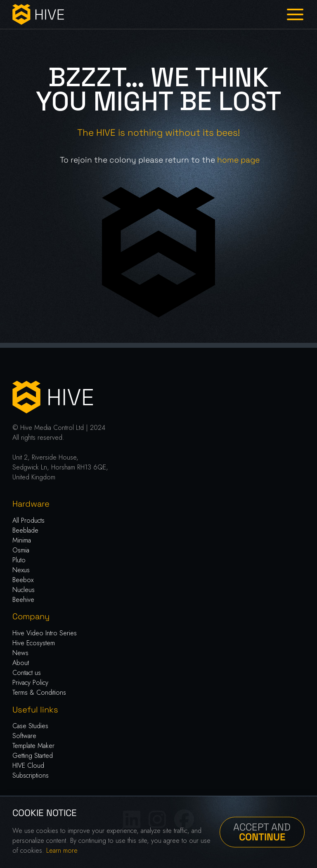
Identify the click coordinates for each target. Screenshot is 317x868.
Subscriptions (31, 775)
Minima (22, 540)
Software (24, 736)
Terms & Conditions (39, 692)
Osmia (21, 550)
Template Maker (33, 746)
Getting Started (33, 756)
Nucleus (24, 590)
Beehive (23, 600)
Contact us (27, 673)
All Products (28, 520)
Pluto (19, 560)
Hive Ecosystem (34, 643)
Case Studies (30, 726)
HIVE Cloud (28, 765)
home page (238, 160)
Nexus (21, 570)
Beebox (23, 580)
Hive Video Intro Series (45, 633)
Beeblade (25, 530)
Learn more (62, 850)
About (21, 663)
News (20, 653)
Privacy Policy (30, 683)
